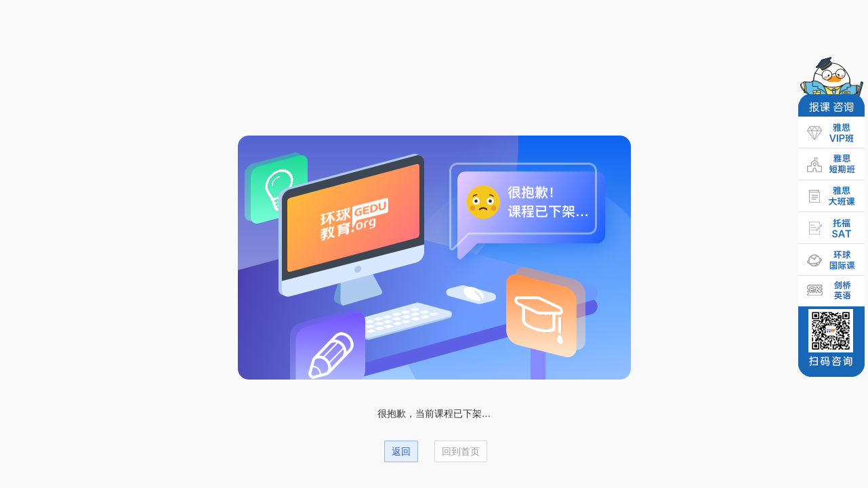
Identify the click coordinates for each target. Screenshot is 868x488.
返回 (401, 451)
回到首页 (461, 451)
